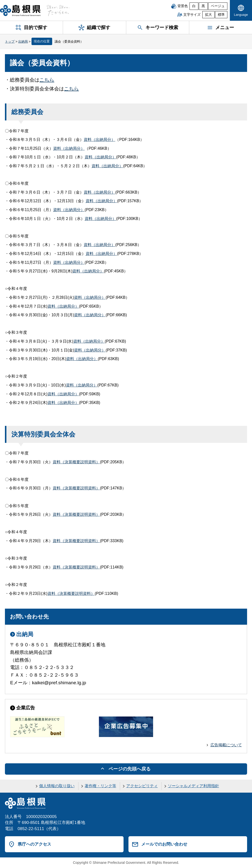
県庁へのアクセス (34, 844)
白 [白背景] (194, 6)
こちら (47, 80)
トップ (10, 42)
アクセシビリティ (142, 786)
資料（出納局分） (99, 140)
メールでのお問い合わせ (164, 844)
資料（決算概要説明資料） (76, 462)
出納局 (23, 42)
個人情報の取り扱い (57, 786)
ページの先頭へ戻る (130, 769)
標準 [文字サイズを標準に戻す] (221, 15)
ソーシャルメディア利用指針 (193, 786)
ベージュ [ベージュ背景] (218, 6)
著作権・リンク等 (100, 786)
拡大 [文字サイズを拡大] (208, 15)
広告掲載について (226, 745)
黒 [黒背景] (203, 6)
